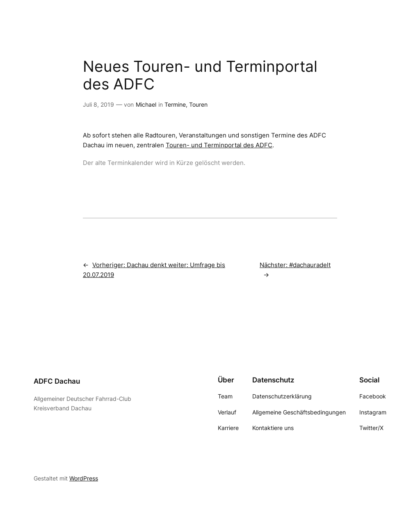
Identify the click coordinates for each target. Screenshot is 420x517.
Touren (198, 104)
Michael (146, 104)
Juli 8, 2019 (98, 104)
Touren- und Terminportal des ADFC (219, 145)
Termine (175, 104)
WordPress (84, 478)
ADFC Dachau (57, 381)
